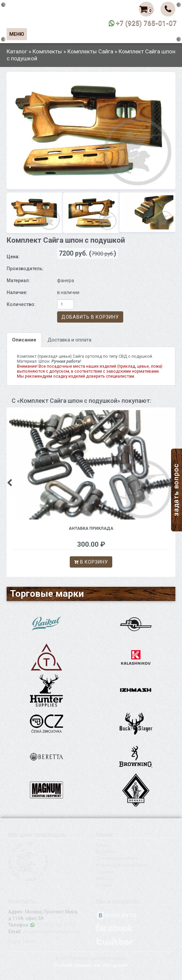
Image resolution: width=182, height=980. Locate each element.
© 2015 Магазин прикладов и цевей (91, 958)
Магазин (105, 852)
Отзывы (105, 872)
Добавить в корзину (90, 317)
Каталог (17, 51)
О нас (102, 845)
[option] (91, 131)
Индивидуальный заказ (122, 865)
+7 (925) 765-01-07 (146, 23)
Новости (105, 878)
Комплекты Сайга (90, 51)
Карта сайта (22, 942)
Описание (24, 340)
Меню (17, 34)
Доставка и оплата (69, 340)
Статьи (104, 885)
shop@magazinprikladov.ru (51, 932)
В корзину (91, 562)
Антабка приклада (91, 528)
